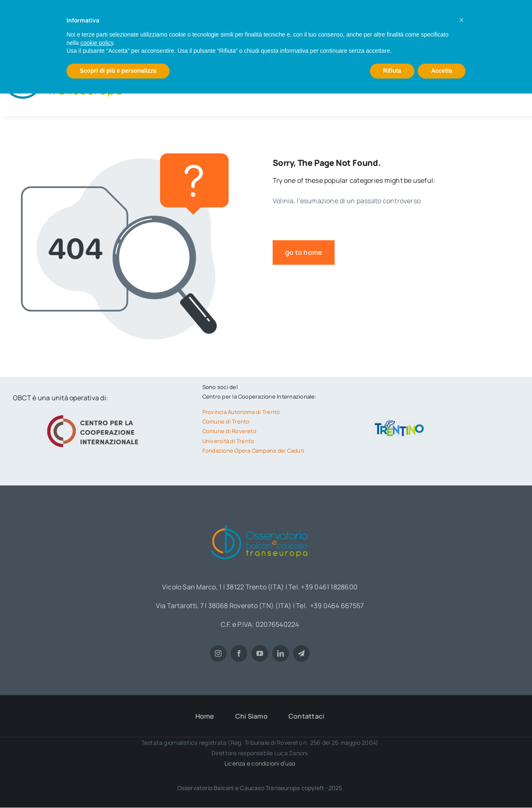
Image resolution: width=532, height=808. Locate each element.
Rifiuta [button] (392, 71)
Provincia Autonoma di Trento (241, 412)
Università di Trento (228, 441)
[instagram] (218, 653)
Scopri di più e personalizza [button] (118, 71)
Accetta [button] (442, 71)
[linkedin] (281, 653)
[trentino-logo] (399, 422)
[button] (461, 20)
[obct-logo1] (260, 522)
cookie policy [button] (97, 43)
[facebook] (239, 653)
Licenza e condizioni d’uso (260, 763)
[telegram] (301, 653)
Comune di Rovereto (229, 431)
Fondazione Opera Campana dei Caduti (253, 451)
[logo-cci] (95, 414)
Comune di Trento (226, 421)
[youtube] (260, 653)
